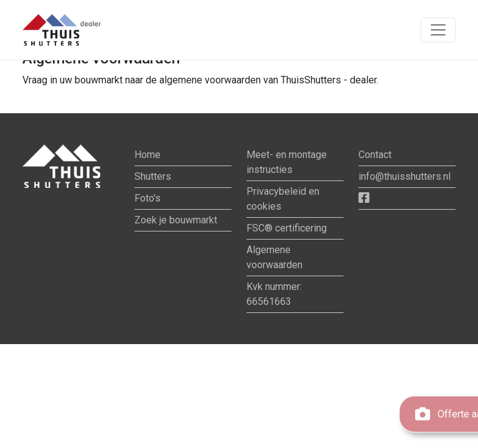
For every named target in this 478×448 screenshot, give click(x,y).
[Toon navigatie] (438, 30)
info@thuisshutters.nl (405, 176)
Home (148, 155)
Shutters (153, 176)
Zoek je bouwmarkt (176, 220)
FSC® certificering (287, 228)
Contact (375, 155)
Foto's (148, 198)
